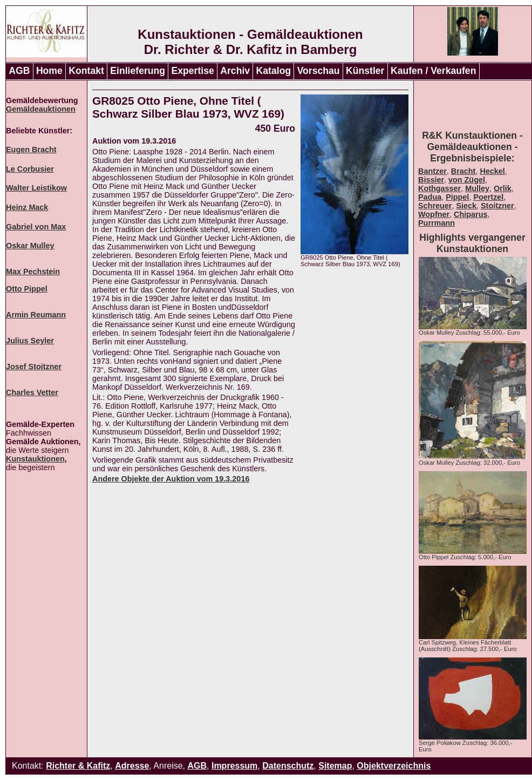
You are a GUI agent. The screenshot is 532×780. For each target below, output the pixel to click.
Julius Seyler (30, 341)
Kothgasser (439, 188)
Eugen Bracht (31, 150)
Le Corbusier (30, 169)
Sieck (466, 206)
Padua (430, 197)
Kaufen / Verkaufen (433, 71)
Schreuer (435, 206)
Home (49, 71)
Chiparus (470, 214)
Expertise (193, 71)
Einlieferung (138, 71)
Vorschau (319, 71)
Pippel (457, 197)
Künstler (365, 71)
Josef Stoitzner (34, 367)
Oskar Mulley (30, 246)
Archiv (235, 71)
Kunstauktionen (35, 459)
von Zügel (467, 180)
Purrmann (436, 223)
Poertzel (488, 197)
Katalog (274, 71)
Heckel (492, 171)
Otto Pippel (27, 289)
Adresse (132, 766)
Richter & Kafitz (78, 766)
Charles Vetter (32, 392)
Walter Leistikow (36, 188)
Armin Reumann (36, 315)
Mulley (477, 188)
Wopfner (434, 214)
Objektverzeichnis (394, 766)
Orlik (503, 188)
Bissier (431, 180)
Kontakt (86, 71)
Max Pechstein (33, 272)
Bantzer (432, 171)
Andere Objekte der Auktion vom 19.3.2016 (171, 479)
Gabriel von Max (36, 227)
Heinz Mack (27, 207)
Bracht (463, 171)
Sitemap (335, 766)
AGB (19, 71)
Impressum (234, 766)
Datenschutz (288, 766)
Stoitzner (497, 206)
